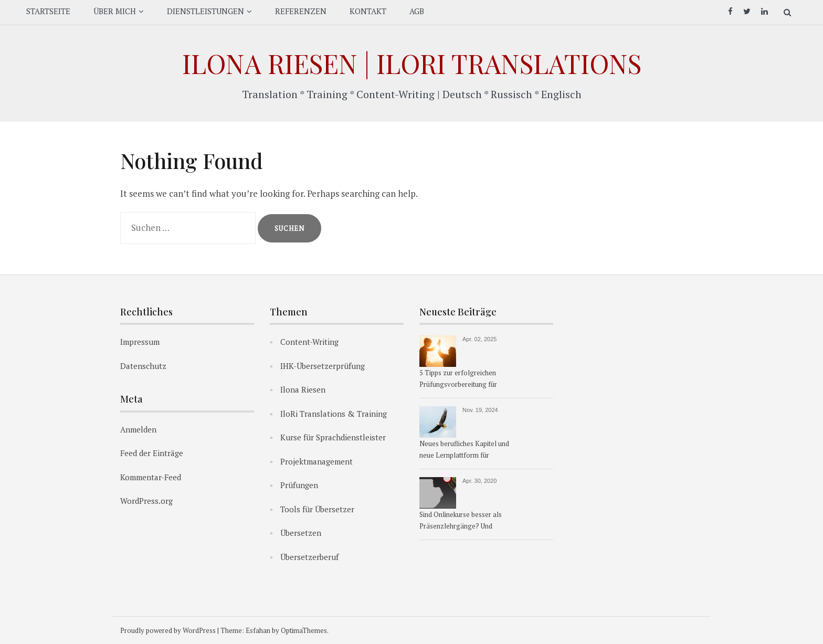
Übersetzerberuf (309, 557)
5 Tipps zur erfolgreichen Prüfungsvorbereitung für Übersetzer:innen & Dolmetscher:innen (458, 379)
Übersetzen (301, 533)
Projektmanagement (316, 461)
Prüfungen (299, 485)
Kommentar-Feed (151, 477)
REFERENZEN (301, 11)
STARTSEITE (48, 11)
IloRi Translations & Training (334, 414)
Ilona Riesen (303, 389)
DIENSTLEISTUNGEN (205, 11)
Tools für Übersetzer (317, 509)
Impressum (140, 342)
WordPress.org (146, 501)
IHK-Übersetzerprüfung (323, 366)
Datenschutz (143, 366)
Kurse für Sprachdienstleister (333, 437)
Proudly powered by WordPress (168, 630)
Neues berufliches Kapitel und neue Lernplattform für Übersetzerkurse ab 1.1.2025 (464, 450)
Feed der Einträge (152, 453)
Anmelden (138, 429)
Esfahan (258, 630)
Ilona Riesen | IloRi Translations (412, 63)
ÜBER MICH (115, 11)
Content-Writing (309, 342)
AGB (417, 11)
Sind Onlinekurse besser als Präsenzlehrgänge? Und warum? (461, 521)
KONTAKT (368, 11)
